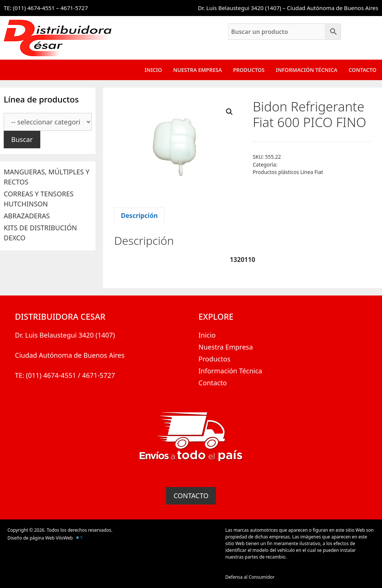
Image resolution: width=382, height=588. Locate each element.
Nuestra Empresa (197, 70)
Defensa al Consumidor (250, 577)
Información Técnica (306, 70)
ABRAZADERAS (27, 216)
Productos (249, 70)
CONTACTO (191, 496)
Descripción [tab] (139, 216)
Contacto (362, 70)
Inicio (154, 70)
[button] (229, 112)
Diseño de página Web (31, 538)
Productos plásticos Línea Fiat (288, 172)
